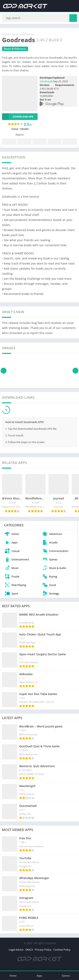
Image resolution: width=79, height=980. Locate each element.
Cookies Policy (62, 950)
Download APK (18, 117)
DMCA (29, 950)
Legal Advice (16, 950)
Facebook (9, 142)
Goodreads (46, 81)
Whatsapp (70, 142)
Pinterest (39, 142)
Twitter (24, 142)
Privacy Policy (43, 950)
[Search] (39, 18)
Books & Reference (23, 34)
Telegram (55, 142)
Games (66, 976)
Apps (39, 976)
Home (6, 34)
